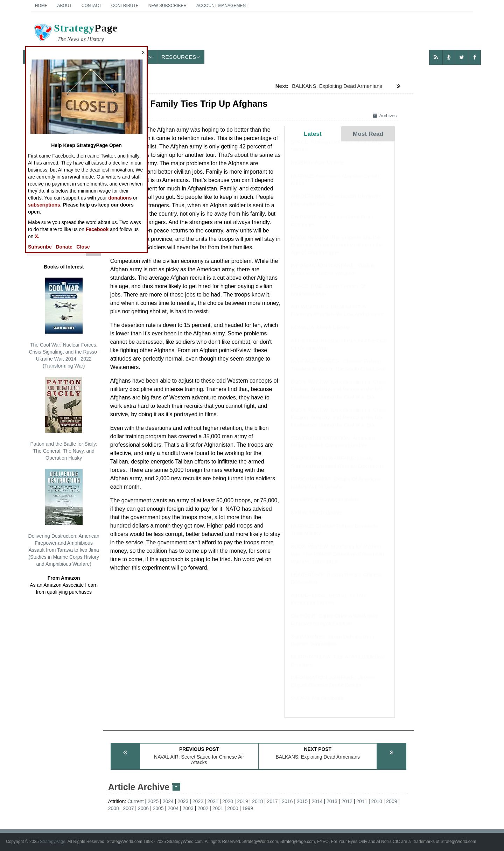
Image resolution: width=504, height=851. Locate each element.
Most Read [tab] (368, 134)
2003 (188, 808)
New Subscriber (167, 6)
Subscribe (40, 247)
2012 (347, 801)
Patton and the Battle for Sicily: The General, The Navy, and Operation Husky (64, 419)
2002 (203, 808)
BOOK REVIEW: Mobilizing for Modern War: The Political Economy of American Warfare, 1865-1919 (338, 561)
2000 (233, 808)
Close (83, 247)
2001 (218, 808)
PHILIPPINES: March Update (325, 506)
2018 (257, 801)
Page (75, 34)
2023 (183, 801)
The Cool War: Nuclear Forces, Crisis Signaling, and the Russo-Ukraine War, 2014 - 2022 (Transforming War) (64, 323)
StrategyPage (53, 842)
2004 (173, 808)
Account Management (222, 6)
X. (37, 236)
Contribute (125, 6)
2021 (213, 801)
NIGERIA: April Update (317, 169)
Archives (385, 116)
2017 (272, 801)
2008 (114, 808)
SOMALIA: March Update (320, 334)
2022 (198, 801)
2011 (362, 801)
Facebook (97, 229)
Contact (92, 6)
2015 (302, 801)
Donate (64, 247)
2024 (168, 801)
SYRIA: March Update (317, 519)
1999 (248, 808)
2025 (153, 801)
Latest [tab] (313, 134)
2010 (377, 801)
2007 (128, 808)
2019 (243, 801)
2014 (317, 801)
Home (41, 6)
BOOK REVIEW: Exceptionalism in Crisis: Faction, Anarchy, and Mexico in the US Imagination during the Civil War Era (339, 396)
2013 (332, 801)
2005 (158, 808)
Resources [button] (181, 57)
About (65, 6)
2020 (228, 801)
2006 (143, 808)
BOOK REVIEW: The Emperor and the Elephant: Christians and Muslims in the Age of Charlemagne (337, 252)
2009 (391, 801)
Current (136, 801)
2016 (287, 801)
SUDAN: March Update (318, 705)
